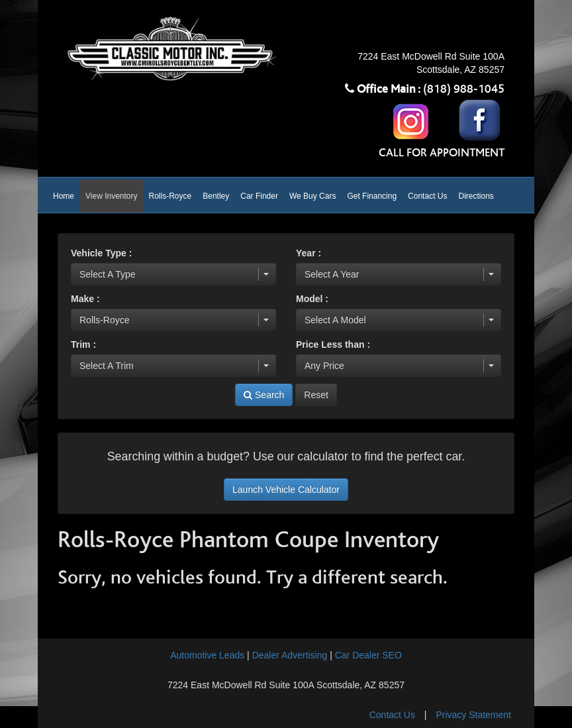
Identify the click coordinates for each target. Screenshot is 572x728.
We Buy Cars (312, 196)
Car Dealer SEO (368, 655)
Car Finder (259, 196)
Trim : (83, 344)
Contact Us (427, 196)
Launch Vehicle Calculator (286, 490)
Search (264, 395)
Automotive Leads (207, 655)
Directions (476, 196)
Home (64, 196)
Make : (85, 299)
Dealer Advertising (290, 655)
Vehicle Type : (101, 253)
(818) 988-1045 (464, 89)
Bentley (216, 196)
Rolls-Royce (170, 196)
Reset (316, 395)
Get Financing (372, 196)
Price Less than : (333, 344)
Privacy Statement (473, 715)
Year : (309, 253)
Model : (312, 299)
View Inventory (112, 196)
